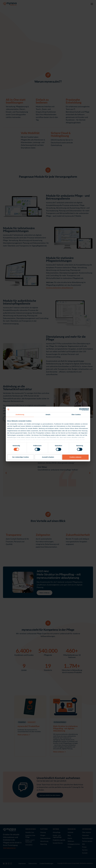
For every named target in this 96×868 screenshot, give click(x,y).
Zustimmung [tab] (20, 415)
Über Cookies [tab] (76, 415)
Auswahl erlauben (48, 457)
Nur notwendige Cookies (21, 457)
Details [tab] (48, 415)
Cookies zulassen (75, 457)
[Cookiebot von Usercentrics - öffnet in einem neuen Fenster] (81, 409)
